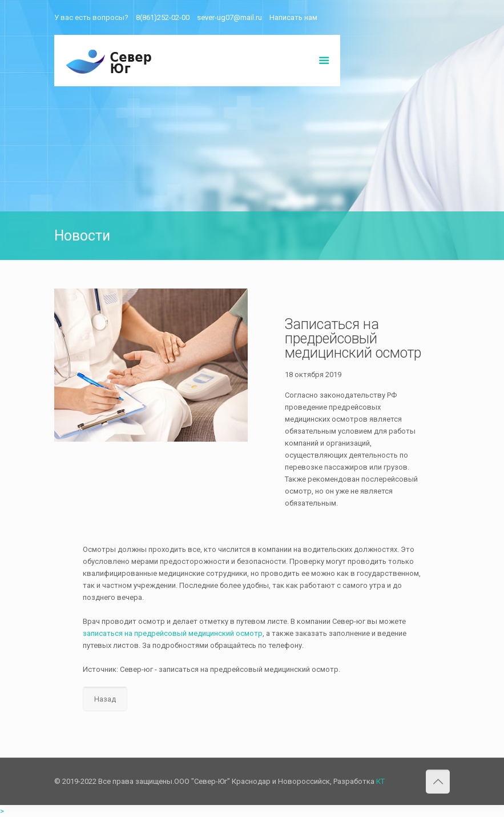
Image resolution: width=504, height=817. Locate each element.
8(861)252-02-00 (163, 17)
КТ (380, 781)
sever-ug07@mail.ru (229, 17)
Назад (105, 699)
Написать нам (293, 17)
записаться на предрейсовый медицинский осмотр (173, 633)
